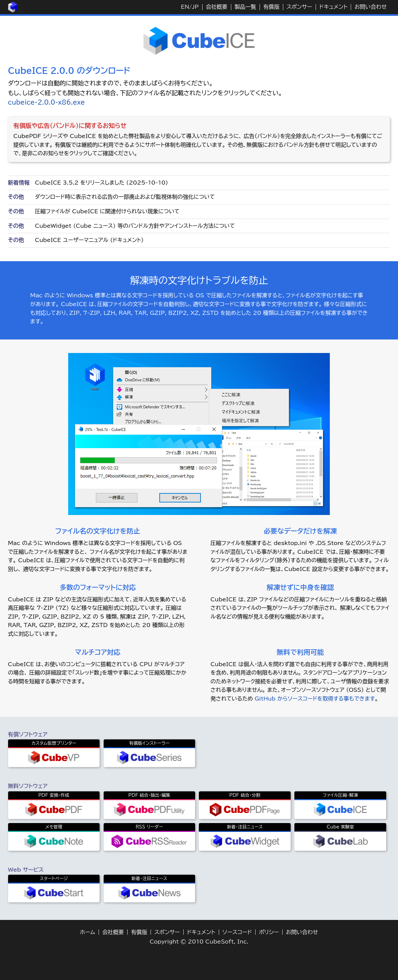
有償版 (271, 7)
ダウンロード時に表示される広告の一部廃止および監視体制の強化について (125, 197)
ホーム (88, 932)
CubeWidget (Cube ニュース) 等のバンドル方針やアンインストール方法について (135, 226)
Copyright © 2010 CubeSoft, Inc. (199, 942)
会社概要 (217, 7)
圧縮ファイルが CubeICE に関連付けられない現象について (107, 211)
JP (195, 7)
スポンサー (299, 7)
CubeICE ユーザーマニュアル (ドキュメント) (89, 240)
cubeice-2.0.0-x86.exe (47, 102)
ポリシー (269, 932)
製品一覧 (245, 7)
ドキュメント (334, 7)
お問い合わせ (370, 7)
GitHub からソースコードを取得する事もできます (315, 699)
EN (185, 7)
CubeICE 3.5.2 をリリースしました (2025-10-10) (102, 183)
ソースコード (237, 932)
